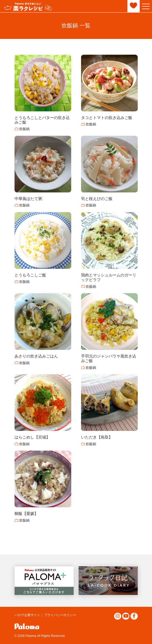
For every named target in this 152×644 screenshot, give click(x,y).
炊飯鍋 (24, 129)
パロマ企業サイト (27, 615)
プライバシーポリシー (60, 615)
